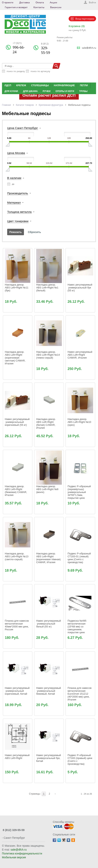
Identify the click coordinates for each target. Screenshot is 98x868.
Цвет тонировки (18, 221)
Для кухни (11, 91)
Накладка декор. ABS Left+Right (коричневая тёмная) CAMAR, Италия (49, 558)
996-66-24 (19, 48)
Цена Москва (16, 153)
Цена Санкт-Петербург (23, 128)
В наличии (14, 178)
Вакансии (56, 7)
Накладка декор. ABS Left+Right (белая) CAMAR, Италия (46, 423)
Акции (53, 2)
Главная (6, 105)
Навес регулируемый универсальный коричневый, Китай (18, 691)
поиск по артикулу (40, 71)
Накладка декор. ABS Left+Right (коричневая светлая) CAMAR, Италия (16, 358)
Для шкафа (30, 91)
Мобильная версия (14, 857)
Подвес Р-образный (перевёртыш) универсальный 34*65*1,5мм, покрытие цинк (79, 492)
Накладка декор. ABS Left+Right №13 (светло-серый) (17, 556)
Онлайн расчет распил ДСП (49, 95)
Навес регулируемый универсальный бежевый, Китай (49, 691)
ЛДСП (8, 85)
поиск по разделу (16, 71)
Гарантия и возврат (16, 7)
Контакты (39, 7)
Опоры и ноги (65, 91)
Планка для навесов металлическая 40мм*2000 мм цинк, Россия (17, 625)
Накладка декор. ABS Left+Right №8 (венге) (48, 489)
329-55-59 (45, 48)
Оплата (40, 2)
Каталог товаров (25, 105)
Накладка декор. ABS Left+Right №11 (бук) (17, 288)
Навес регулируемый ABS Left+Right (18, 757)
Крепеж (21, 85)
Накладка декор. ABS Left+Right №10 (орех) (80, 422)
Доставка (24, 2)
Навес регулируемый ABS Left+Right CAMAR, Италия (80, 355)
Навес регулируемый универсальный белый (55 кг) (49, 624)
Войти (92, 2)
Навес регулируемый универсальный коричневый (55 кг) (18, 422)
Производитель (18, 193)
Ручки (47, 91)
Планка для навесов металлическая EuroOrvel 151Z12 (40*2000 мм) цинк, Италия (80, 694)
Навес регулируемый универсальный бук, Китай (49, 758)
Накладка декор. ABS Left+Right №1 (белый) (48, 288)
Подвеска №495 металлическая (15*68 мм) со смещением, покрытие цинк (77, 627)
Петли (84, 85)
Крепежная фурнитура (51, 105)
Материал (14, 203)
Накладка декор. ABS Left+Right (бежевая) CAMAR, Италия (16, 491)
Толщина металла (19, 212)
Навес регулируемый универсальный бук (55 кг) (80, 288)
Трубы (83, 91)
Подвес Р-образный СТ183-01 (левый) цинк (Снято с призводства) (79, 558)
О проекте (8, 2)
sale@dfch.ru (89, 48)
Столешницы (40, 85)
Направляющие (64, 85)
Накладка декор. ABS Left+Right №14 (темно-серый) (48, 355)
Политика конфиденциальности (22, 853)
